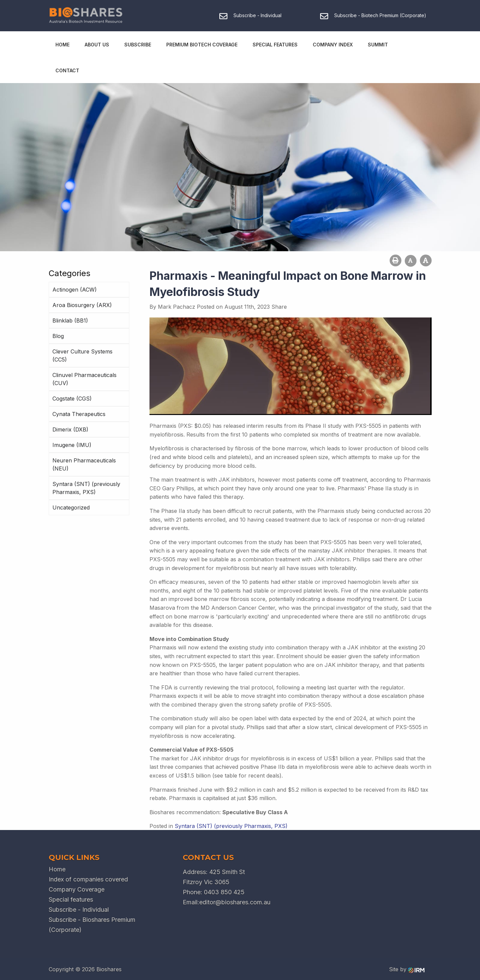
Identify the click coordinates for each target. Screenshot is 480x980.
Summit (378, 45)
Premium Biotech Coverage (202, 45)
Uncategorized (71, 507)
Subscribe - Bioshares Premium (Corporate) (92, 925)
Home (62, 45)
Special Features (275, 45)
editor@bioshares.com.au (235, 902)
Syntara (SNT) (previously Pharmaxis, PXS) (86, 488)
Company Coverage (77, 889)
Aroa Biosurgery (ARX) (82, 305)
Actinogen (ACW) (75, 290)
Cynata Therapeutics (79, 414)
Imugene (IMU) (72, 445)
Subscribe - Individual (79, 910)
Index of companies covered (88, 879)
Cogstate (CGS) (72, 399)
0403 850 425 (224, 892)
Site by (407, 969)
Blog (58, 336)
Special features (71, 899)
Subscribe (138, 45)
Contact (67, 70)
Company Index (333, 45)
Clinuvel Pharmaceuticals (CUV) (84, 379)
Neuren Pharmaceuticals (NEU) (84, 464)
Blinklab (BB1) (70, 321)
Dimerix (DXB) (70, 429)
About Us (97, 45)
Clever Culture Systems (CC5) (82, 355)
